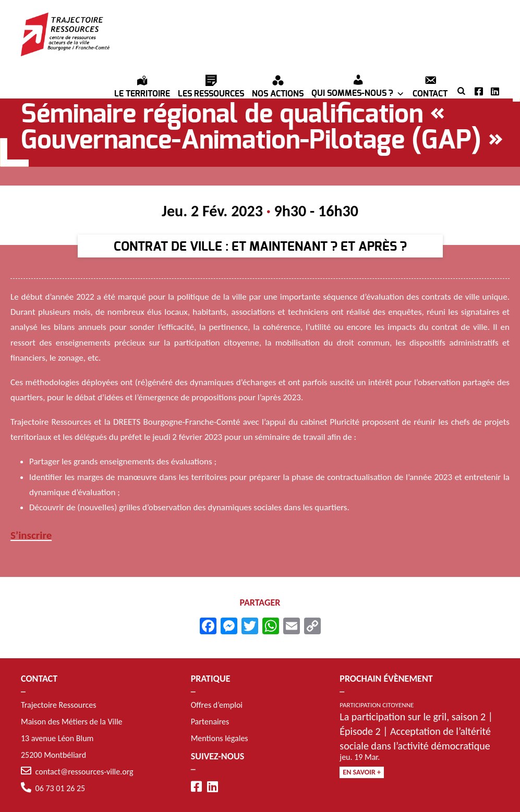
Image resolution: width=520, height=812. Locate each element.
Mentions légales (220, 738)
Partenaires (210, 722)
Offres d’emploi (217, 705)
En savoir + (362, 772)
